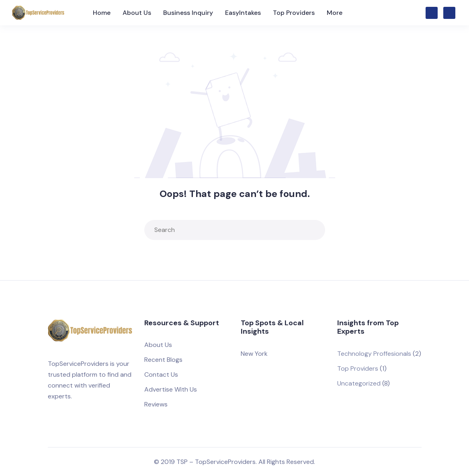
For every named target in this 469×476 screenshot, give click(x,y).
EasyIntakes (243, 13)
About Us (137, 13)
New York (254, 354)
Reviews (156, 404)
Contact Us (161, 374)
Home (102, 13)
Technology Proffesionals (374, 354)
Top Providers (294, 13)
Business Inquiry (188, 13)
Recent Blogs (163, 360)
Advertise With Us (171, 389)
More (335, 13)
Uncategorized (359, 383)
